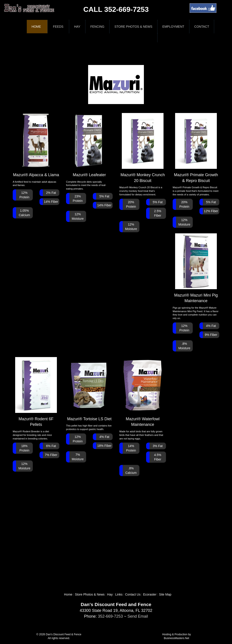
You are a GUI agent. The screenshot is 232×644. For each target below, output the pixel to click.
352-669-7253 (110, 616)
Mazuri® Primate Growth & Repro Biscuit (196, 148)
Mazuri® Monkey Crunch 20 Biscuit (143, 148)
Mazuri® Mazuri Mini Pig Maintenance (196, 268)
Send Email (138, 616)
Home (36, 27)
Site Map (165, 594)
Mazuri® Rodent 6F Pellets (36, 392)
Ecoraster (150, 594)
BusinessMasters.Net (177, 638)
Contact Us (133, 594)
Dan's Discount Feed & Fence (63, 634)
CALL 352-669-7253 (116, 9)
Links (119, 594)
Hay (110, 594)
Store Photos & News (90, 594)
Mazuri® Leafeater (89, 145)
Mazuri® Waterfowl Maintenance (143, 392)
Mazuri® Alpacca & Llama (36, 145)
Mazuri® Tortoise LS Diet (89, 389)
